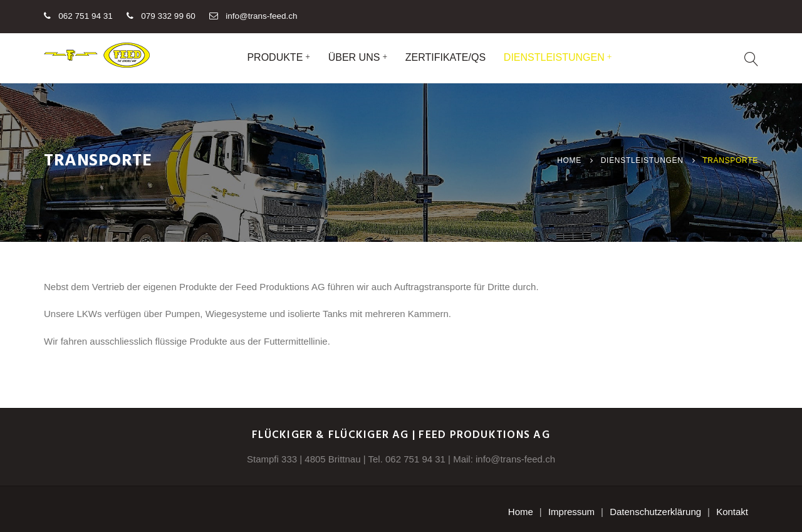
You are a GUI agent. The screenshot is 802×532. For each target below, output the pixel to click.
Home (569, 160)
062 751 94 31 (415, 459)
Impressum (571, 512)
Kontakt (732, 512)
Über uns (354, 57)
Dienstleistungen (554, 57)
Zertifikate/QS (445, 57)
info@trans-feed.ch (261, 16)
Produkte (275, 57)
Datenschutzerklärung (655, 512)
